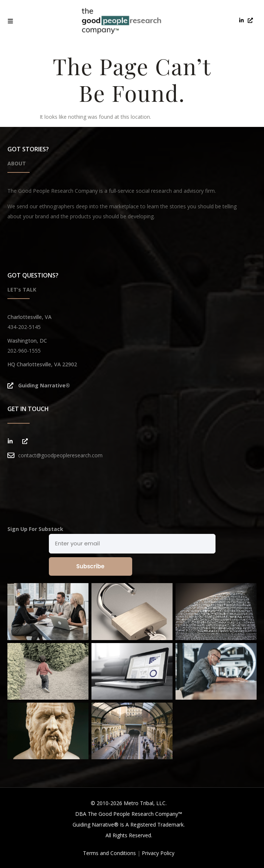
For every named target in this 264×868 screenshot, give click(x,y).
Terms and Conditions (109, 853)
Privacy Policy (158, 853)
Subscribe (90, 566)
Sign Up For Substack (35, 529)
